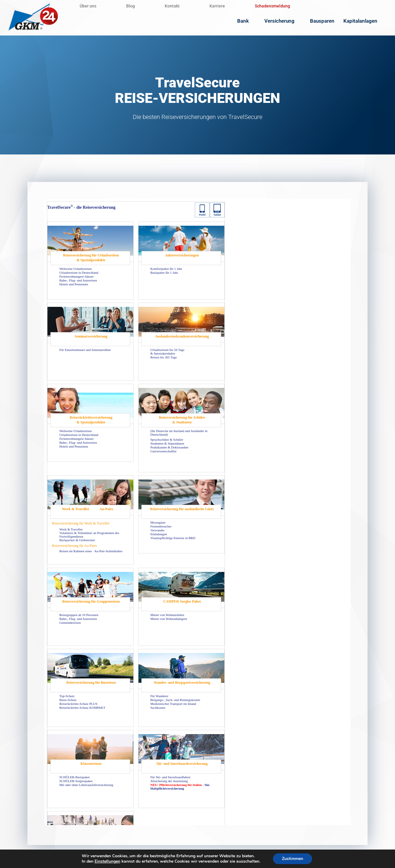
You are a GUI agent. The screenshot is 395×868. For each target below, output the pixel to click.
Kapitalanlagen (364, 21)
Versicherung (283, 21)
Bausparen (322, 21)
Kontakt (172, 6)
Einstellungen (107, 861)
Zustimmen (293, 859)
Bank (246, 21)
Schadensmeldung (272, 6)
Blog (131, 6)
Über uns (88, 6)
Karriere (217, 6)
